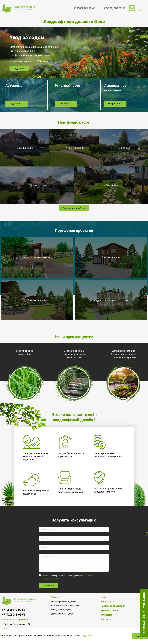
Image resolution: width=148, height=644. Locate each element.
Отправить (48, 586)
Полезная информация (113, 606)
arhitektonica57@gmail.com (15, 620)
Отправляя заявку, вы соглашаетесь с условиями (67, 578)
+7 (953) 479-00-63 (84, 8)
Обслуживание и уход (61, 610)
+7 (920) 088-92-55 (115, 8)
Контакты (106, 620)
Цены (104, 598)
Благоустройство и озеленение (66, 606)
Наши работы (108, 602)
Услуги (55, 598)
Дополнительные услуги (63, 614)
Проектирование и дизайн (64, 602)
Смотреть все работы (74, 209)
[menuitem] (141, 8)
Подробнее (19, 69)
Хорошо (140, 636)
